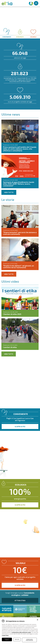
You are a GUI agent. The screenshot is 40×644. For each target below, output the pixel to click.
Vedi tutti (9, 354)
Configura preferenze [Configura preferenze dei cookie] (29, 640)
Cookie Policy (5, 635)
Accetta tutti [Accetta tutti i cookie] (7, 639)
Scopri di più (20, 426)
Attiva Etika (20, 600)
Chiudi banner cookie (37, 620)
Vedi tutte (9, 192)
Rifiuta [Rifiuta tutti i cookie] (17, 640)
